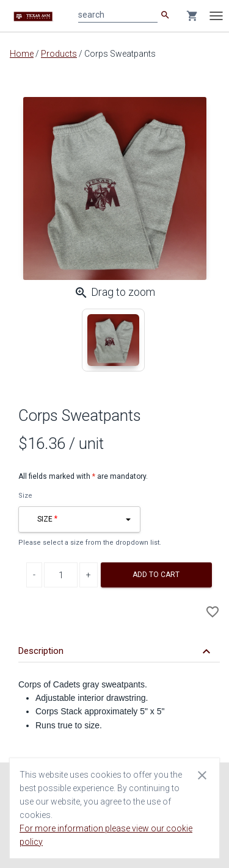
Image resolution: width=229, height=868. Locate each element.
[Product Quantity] (61, 575)
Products (59, 54)
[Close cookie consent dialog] (202, 775)
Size (25, 496)
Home (22, 54)
